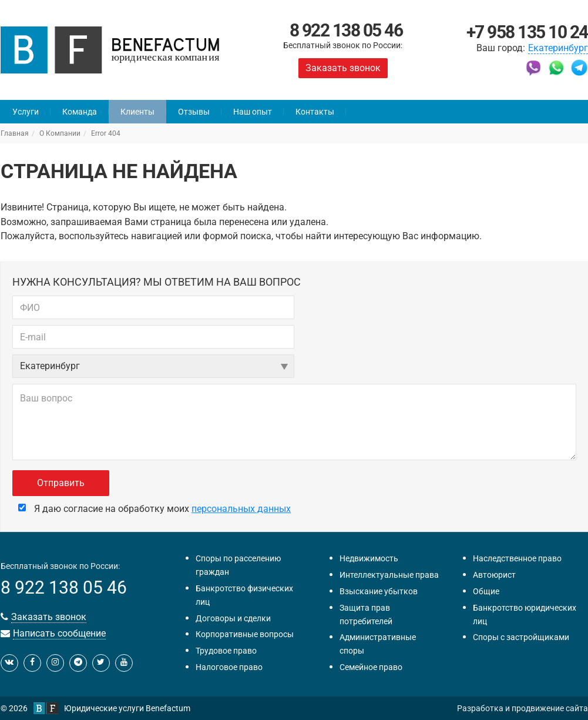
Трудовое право (226, 651)
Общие (486, 591)
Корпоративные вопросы (245, 634)
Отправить (61, 483)
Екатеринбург (558, 48)
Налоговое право (229, 667)
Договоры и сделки (233, 618)
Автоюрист (494, 575)
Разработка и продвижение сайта (523, 708)
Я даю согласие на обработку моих (154, 509)
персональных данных (241, 509)
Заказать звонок (343, 68)
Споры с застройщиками (521, 637)
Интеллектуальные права (389, 575)
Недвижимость (369, 558)
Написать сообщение (59, 633)
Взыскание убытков (379, 591)
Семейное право (371, 667)
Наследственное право (517, 558)
